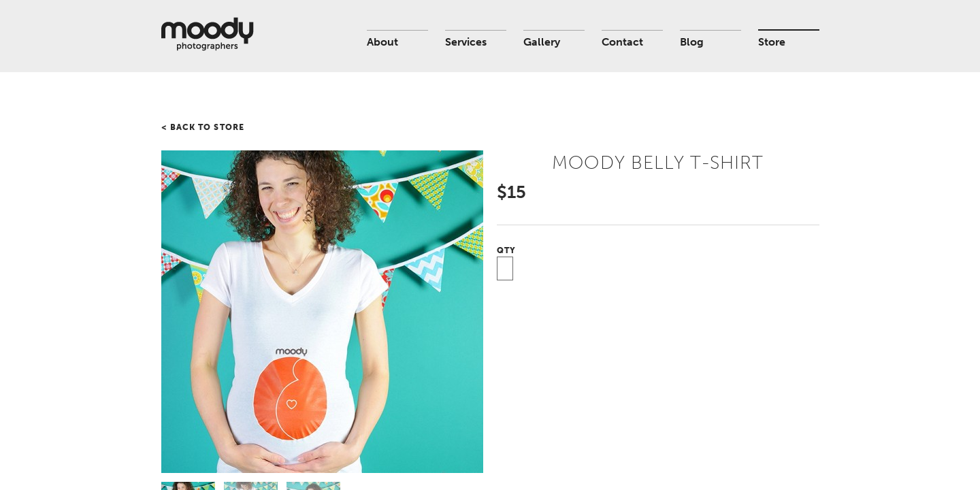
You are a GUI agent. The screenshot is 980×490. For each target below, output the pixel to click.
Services (466, 42)
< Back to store (203, 127)
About (382, 42)
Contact (622, 42)
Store (772, 42)
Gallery (542, 42)
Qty (506, 250)
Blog (692, 42)
